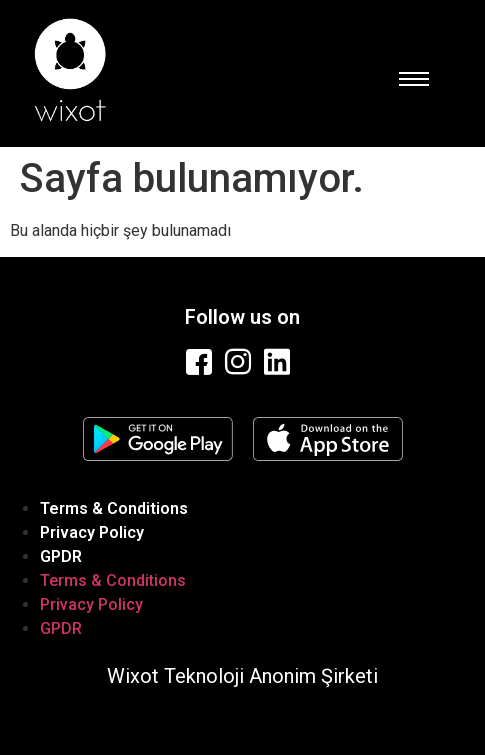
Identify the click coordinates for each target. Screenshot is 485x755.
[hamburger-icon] (412, 79)
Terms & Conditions (114, 508)
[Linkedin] (279, 362)
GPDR (61, 556)
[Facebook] (201, 362)
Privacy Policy (92, 532)
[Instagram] (240, 362)
